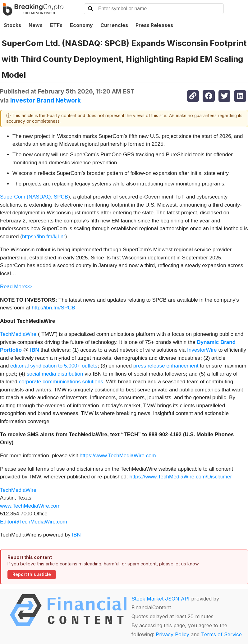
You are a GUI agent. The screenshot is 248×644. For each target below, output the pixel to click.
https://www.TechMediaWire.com (118, 456)
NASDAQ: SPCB (48, 197)
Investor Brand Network (46, 100)
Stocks (12, 25)
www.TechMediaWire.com (30, 506)
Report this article (32, 574)
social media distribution (55, 374)
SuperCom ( (14, 197)
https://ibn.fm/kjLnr (44, 237)
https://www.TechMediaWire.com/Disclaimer (181, 477)
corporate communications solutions (61, 382)
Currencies (114, 25)
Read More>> (16, 287)
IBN (76, 535)
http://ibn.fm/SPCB (53, 308)
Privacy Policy (172, 634)
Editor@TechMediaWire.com (34, 522)
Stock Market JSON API (161, 599)
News (36, 25)
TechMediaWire (18, 334)
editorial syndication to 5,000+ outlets (54, 366)
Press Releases (154, 25)
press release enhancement (166, 366)
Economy (81, 25)
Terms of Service (221, 634)
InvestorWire (202, 350)
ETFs (56, 25)
